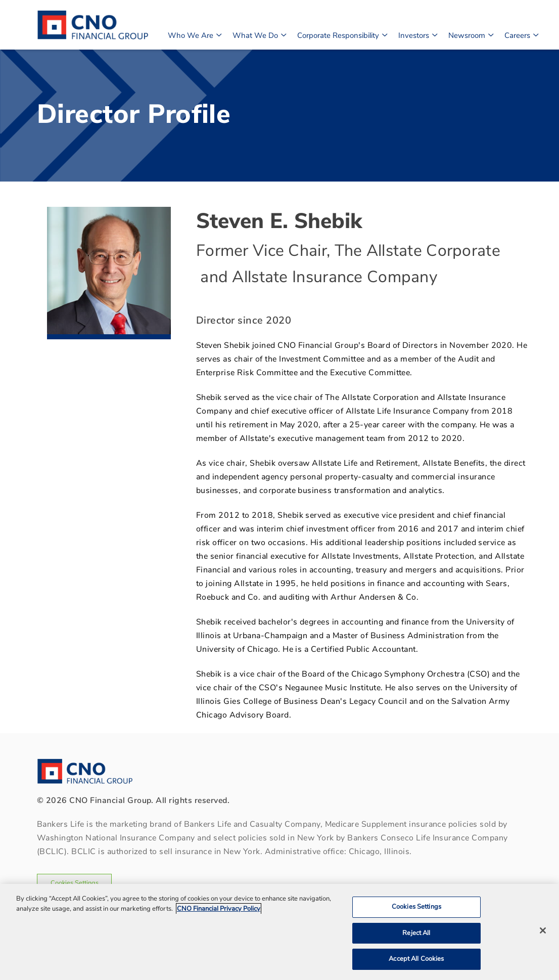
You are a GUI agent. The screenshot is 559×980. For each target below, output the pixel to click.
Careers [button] (521, 34)
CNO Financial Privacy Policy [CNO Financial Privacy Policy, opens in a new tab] (219, 909)
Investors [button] (417, 34)
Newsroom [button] (471, 34)
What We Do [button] (259, 34)
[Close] (543, 930)
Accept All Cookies (416, 959)
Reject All (416, 933)
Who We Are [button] (194, 34)
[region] (279, 932)
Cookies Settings (75, 883)
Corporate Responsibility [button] (342, 34)
